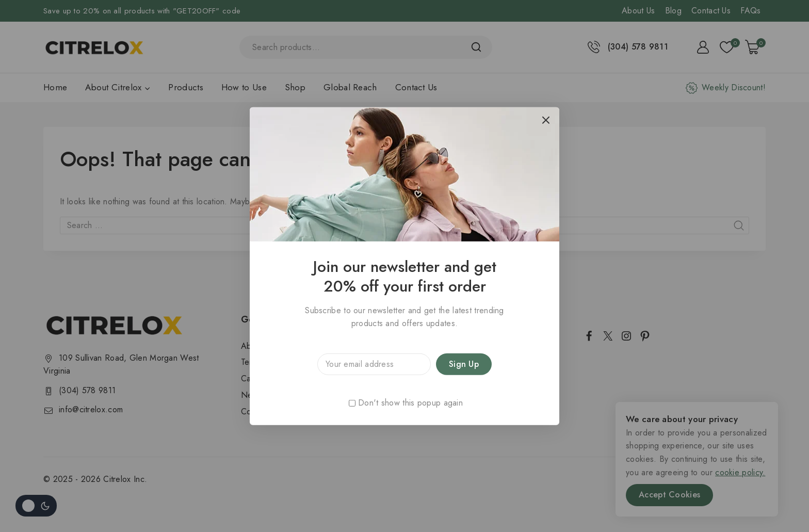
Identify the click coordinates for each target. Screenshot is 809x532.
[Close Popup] (546, 120)
